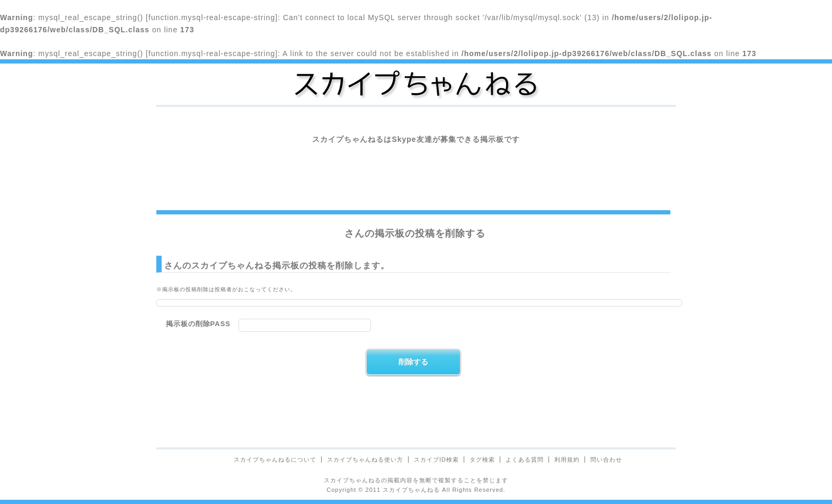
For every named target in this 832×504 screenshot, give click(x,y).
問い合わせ (606, 460)
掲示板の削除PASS (198, 324)
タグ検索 (482, 460)
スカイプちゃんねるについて (275, 460)
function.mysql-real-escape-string (212, 17)
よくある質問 (525, 460)
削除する (413, 362)
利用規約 (567, 460)
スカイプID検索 (436, 460)
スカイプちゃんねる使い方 (365, 460)
